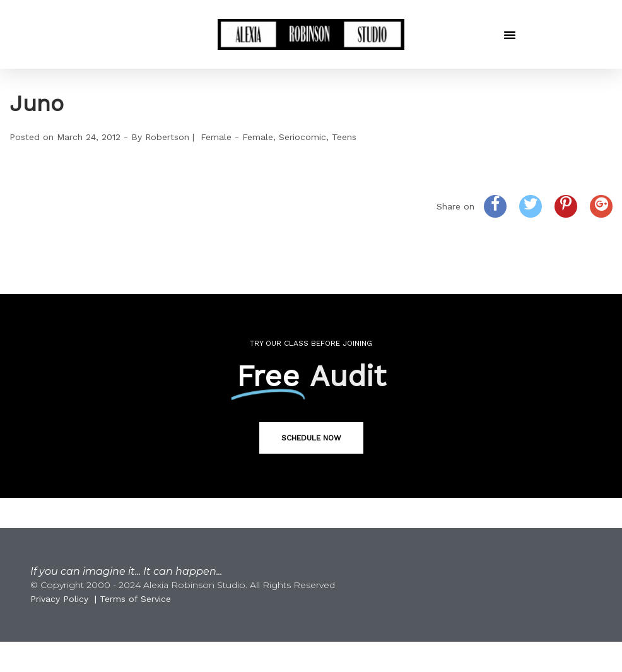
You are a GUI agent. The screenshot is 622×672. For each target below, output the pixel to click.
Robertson (167, 137)
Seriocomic (302, 137)
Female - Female (237, 137)
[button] (510, 35)
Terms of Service (135, 599)
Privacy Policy (59, 599)
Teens (344, 137)
